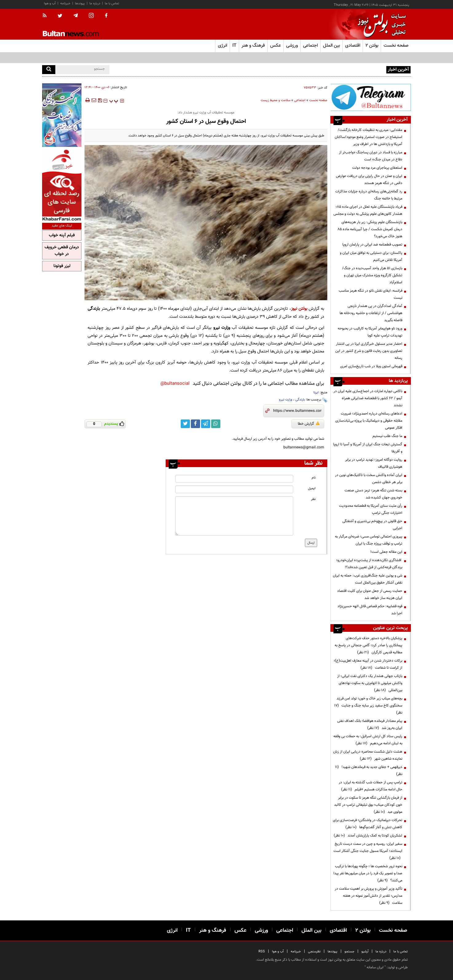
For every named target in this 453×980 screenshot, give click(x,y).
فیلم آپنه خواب (62, 235)
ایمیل (312, 488)
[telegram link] (206, 424)
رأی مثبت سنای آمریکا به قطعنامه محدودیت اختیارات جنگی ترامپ (371, 509)
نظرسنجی (314, 952)
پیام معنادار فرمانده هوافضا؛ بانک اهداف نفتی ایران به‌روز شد (370, 724)
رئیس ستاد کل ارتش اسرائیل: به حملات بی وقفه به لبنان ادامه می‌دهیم (368, 740)
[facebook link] (195, 424)
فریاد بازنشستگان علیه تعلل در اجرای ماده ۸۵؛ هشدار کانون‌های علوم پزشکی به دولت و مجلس (368, 210)
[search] (49, 70)
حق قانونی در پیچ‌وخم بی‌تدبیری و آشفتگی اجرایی (372, 525)
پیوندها (80, 4)
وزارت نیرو (286, 400)
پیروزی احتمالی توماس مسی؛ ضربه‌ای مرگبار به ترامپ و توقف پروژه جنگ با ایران (369, 540)
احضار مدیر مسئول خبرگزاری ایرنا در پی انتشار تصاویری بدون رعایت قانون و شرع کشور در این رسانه (369, 351)
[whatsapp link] (216, 424)
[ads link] (371, 97)
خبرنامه (65, 4)
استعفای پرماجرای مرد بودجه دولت (377, 168)
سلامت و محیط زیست (276, 100)
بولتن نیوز (299, 309)
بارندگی (300, 400)
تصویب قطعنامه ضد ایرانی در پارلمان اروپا (372, 245)
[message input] (234, 516)
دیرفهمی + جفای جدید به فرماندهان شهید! (369, 771)
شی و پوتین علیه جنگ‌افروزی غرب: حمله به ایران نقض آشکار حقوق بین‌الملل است (368, 579)
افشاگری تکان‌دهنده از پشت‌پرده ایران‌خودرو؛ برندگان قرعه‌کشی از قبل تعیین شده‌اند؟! (369, 564)
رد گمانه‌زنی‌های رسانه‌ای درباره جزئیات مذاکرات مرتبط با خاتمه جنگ (369, 195)
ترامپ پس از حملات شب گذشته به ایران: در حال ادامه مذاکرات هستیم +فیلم (370, 786)
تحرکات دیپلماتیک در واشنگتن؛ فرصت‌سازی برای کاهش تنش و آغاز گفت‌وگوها (368, 824)
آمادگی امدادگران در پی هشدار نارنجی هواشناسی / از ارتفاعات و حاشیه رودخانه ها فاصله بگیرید (371, 313)
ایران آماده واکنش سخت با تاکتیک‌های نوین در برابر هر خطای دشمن (369, 479)
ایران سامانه (375, 967)
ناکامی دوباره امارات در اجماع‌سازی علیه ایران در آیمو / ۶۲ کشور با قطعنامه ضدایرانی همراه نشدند (368, 398)
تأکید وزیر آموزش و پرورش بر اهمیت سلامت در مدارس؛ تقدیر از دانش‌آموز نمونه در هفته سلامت (368, 896)
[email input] (234, 489)
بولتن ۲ (372, 46)
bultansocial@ (175, 384)
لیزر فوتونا (62, 266)
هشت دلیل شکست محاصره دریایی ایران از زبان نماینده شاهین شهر (368, 755)
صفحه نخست (396, 46)
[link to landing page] (380, 24)
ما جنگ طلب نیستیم (387, 436)
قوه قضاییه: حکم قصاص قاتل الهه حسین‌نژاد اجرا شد (370, 610)
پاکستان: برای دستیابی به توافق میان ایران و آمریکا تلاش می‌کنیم (371, 256)
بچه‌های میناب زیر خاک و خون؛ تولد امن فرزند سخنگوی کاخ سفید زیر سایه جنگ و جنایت (368, 706)
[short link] (297, 411)
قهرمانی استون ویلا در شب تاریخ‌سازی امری (371, 366)
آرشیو (365, 952)
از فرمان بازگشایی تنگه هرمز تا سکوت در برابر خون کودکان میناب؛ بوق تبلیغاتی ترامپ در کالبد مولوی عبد (368, 805)
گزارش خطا (309, 424)
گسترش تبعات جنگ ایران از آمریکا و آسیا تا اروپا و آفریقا (368, 448)
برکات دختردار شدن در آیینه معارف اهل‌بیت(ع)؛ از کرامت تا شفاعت (368, 664)
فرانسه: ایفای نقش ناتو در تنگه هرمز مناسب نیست (370, 294)
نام (314, 478)
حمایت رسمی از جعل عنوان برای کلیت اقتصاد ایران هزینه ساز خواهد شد (370, 594)
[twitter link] (185, 424)
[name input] (234, 479)
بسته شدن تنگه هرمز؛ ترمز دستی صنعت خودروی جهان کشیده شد (373, 494)
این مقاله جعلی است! (386, 552)
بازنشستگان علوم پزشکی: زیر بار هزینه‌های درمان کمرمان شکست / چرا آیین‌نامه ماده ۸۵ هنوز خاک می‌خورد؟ (370, 229)
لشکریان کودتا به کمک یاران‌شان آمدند (368, 836)
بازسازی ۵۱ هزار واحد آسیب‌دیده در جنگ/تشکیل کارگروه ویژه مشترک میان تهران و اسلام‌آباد (372, 275)
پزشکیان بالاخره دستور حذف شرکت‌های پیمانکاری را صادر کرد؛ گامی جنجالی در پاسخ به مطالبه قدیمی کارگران (368, 645)
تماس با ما (112, 4)
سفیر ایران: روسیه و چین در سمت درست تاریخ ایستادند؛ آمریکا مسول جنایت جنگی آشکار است (368, 851)
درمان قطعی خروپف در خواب (62, 251)
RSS (262, 952)
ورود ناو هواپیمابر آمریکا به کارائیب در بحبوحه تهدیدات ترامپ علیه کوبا (370, 332)
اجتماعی (300, 100)
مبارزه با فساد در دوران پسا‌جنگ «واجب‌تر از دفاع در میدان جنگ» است (371, 156)
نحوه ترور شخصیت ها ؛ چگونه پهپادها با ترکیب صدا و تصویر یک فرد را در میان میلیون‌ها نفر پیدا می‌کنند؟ (368, 873)
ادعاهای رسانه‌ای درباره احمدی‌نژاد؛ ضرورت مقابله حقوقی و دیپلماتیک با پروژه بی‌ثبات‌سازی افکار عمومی (369, 421)
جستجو (349, 952)
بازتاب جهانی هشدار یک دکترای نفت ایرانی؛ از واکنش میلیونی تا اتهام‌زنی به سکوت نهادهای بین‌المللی (370, 683)
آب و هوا (50, 4)
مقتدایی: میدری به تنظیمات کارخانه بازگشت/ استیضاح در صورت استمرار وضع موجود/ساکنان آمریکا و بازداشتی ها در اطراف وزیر (368, 137)
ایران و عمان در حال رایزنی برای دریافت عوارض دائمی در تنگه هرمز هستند (369, 180)
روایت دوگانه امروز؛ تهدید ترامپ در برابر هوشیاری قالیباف (374, 463)
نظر (313, 499)
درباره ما (95, 4)
